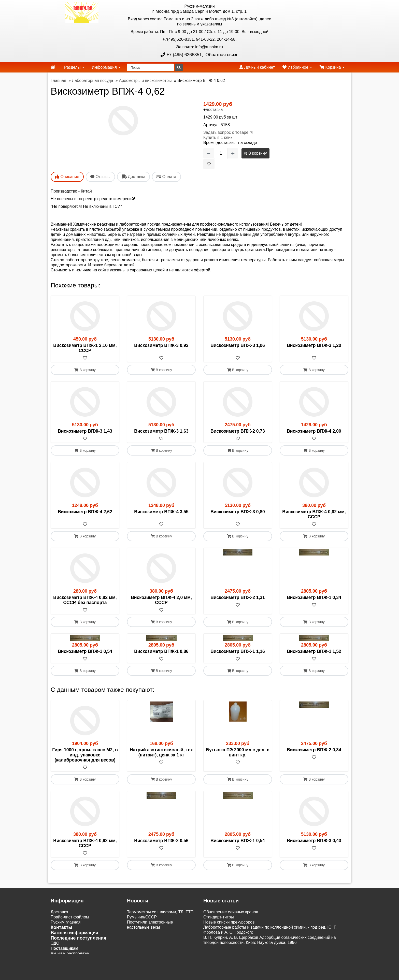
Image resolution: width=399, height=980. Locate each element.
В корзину (255, 153)
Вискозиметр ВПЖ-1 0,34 (314, 597)
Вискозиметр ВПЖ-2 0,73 (238, 431)
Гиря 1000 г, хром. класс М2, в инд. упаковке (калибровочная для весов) (85, 755)
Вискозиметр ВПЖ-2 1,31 (238, 597)
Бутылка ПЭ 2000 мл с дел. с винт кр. (238, 752)
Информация (106, 67)
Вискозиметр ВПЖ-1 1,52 (314, 651)
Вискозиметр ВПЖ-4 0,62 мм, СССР (314, 514)
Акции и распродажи (70, 953)
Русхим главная (66, 922)
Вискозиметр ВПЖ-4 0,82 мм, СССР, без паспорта (85, 600)
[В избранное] (209, 164)
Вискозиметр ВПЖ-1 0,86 (161, 651)
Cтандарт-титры (219, 917)
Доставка (59, 912)
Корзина (332, 67)
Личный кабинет (257, 67)
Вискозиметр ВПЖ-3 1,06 (238, 345)
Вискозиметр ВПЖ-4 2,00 (314, 431)
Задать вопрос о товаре (226, 132)
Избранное (297, 67)
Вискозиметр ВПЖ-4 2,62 (85, 512)
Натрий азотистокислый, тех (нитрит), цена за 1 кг (161, 752)
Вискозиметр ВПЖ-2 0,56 (161, 841)
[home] (53, 67)
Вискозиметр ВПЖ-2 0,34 (314, 750)
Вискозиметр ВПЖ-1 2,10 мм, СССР (85, 348)
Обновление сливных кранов (231, 912)
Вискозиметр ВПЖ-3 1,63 (161, 431)
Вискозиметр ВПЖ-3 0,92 (161, 345)
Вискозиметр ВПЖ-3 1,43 (85, 431)
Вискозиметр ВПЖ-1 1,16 (238, 651)
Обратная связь (221, 55)
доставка (214, 109)
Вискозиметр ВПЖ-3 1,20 (314, 345)
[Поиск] (150, 67)
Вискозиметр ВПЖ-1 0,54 (85, 651)
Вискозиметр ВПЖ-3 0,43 (314, 841)
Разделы (74, 67)
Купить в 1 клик (218, 137)
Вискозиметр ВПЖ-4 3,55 (161, 512)
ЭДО (55, 943)
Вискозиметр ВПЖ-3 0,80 (238, 512)
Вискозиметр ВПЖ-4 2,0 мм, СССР (161, 600)
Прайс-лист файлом (70, 917)
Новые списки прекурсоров (229, 922)
